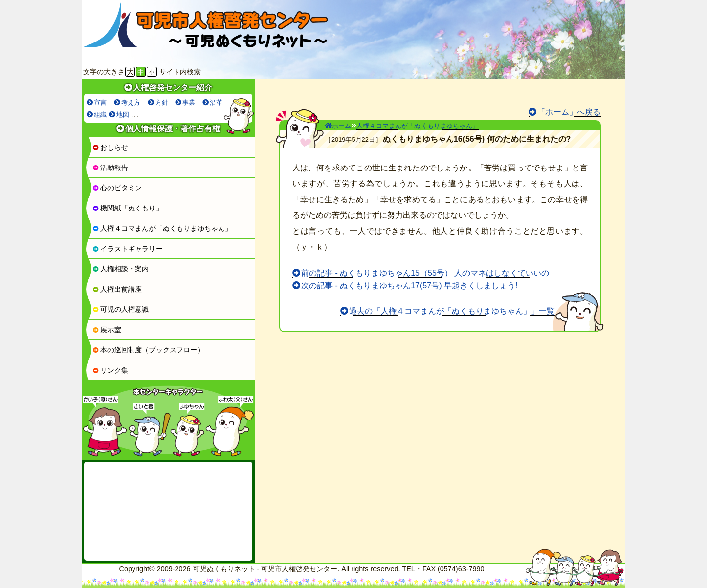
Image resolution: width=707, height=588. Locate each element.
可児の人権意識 (121, 309)
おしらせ (110, 147)
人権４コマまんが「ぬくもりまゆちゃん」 (162, 228)
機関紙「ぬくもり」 (128, 208)
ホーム (338, 126)
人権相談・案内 (121, 269)
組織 (100, 114)
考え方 (131, 103)
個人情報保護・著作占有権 (173, 129)
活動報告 (110, 168)
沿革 (216, 103)
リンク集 (110, 370)
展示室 (107, 330)
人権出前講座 (117, 289)
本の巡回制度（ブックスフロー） (148, 350)
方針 (162, 103)
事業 (189, 103)
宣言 (100, 103)
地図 (123, 114)
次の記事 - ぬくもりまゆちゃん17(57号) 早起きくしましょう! (409, 285)
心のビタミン (117, 188)
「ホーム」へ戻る (569, 112)
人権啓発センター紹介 (173, 88)
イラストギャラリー (128, 249)
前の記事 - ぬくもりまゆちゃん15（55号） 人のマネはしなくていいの (425, 273)
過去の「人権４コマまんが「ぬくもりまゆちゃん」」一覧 (452, 311)
